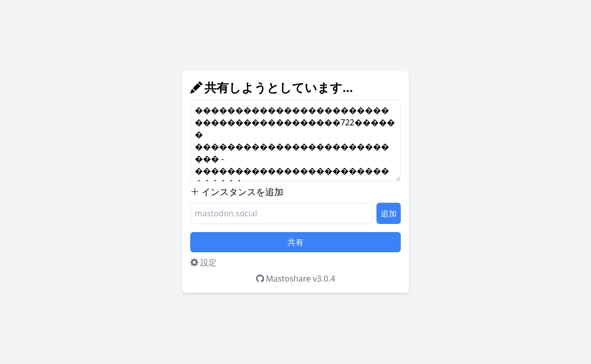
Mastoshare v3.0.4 (296, 279)
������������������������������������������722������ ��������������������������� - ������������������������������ (296, 141)
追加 (389, 213)
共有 (296, 242)
